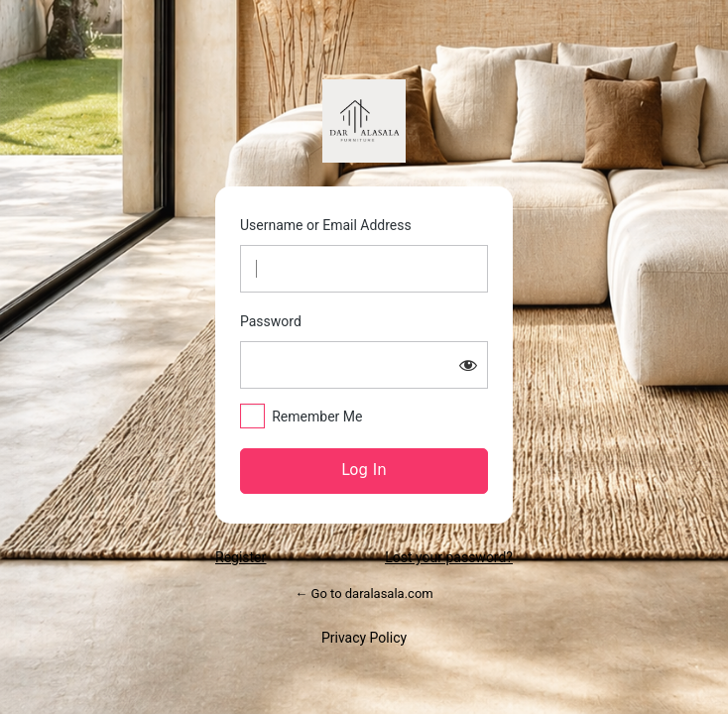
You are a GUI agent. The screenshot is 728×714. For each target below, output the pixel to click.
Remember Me (317, 416)
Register (241, 557)
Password (271, 321)
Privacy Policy (364, 638)
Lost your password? (449, 557)
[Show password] (468, 365)
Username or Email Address (326, 225)
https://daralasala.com (364, 121)
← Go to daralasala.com (364, 594)
